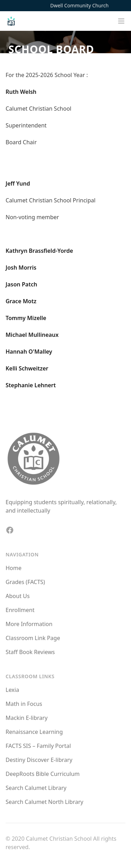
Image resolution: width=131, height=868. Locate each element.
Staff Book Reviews (30, 652)
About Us (18, 596)
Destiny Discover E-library (39, 760)
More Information (29, 624)
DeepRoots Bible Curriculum (43, 774)
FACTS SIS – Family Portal (38, 746)
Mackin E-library (27, 718)
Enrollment (20, 610)
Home (14, 568)
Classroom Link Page (33, 638)
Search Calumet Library (36, 788)
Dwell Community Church (79, 5)
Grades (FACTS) (25, 582)
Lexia (12, 690)
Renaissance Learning (34, 732)
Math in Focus (24, 704)
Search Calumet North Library (44, 802)
